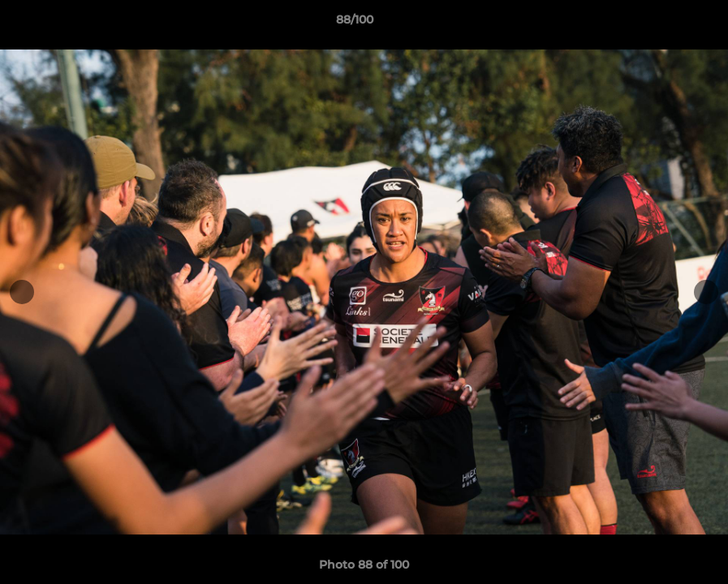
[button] (660, 24)
